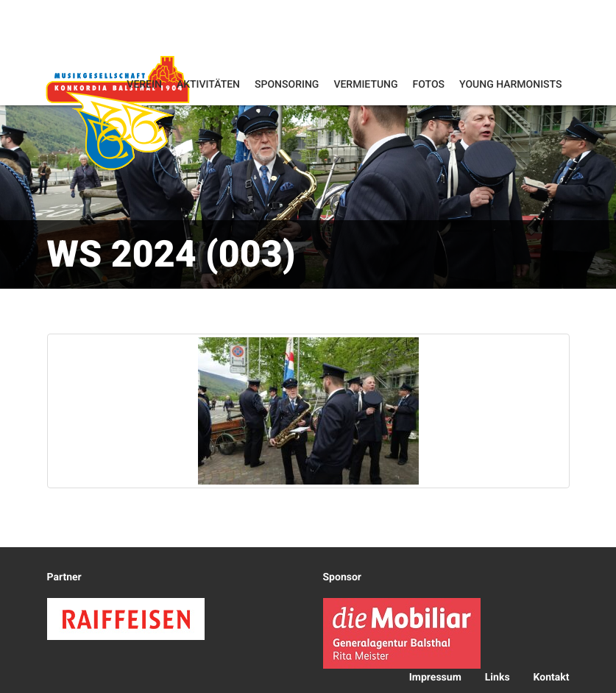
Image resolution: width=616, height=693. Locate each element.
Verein (144, 85)
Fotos (429, 85)
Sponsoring (287, 85)
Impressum (435, 678)
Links (498, 678)
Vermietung (365, 85)
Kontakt (552, 678)
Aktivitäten (208, 85)
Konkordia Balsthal (118, 115)
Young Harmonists (510, 85)
